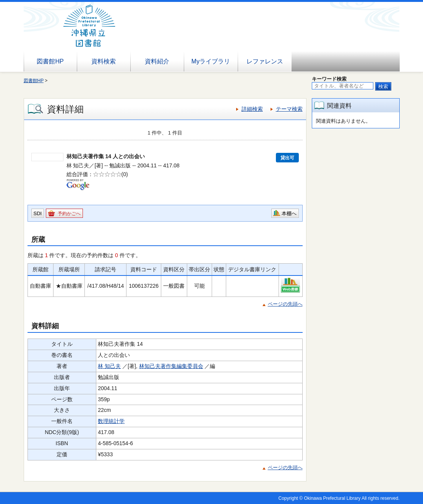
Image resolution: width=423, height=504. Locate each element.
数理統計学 (111, 421)
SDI (38, 213)
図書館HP (50, 61)
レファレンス (265, 61)
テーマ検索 (289, 109)
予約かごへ (69, 214)
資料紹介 (157, 61)
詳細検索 (252, 109)
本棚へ (289, 213)
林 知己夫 (109, 366)
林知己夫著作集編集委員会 (171, 366)
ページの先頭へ (285, 304)
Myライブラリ (211, 61)
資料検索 (104, 61)
